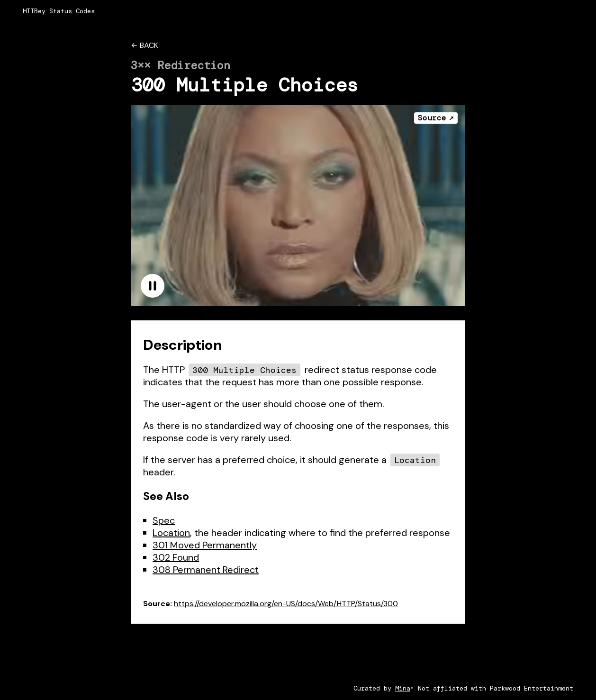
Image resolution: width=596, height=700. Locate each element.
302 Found (176, 557)
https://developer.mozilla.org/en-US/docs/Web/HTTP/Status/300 (286, 604)
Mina (403, 688)
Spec (164, 520)
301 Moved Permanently (205, 545)
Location (171, 533)
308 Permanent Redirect (206, 570)
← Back (144, 45)
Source (432, 118)
